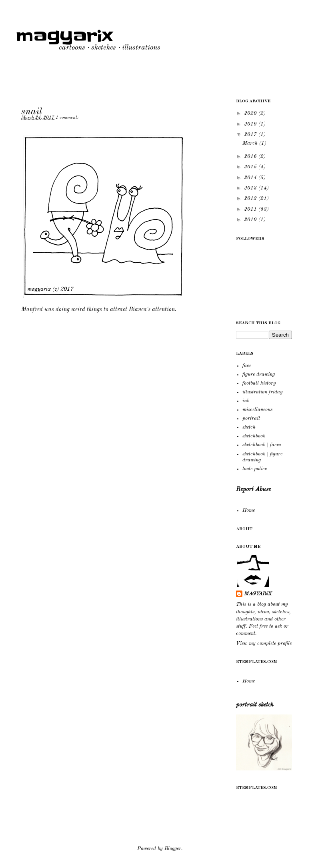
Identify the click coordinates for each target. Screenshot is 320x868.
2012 (251, 199)
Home (249, 510)
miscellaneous (257, 410)
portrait (251, 418)
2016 (251, 157)
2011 (251, 209)
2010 (251, 220)
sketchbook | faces (262, 445)
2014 (251, 178)
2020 (251, 113)
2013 (251, 188)
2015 (251, 167)
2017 (251, 135)
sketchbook (254, 436)
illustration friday (263, 392)
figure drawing (259, 374)
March (251, 143)
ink (246, 401)
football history (259, 383)
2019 (251, 124)
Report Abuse (253, 489)
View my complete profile (264, 644)
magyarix (64, 36)
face (247, 366)
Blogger (173, 849)
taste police (255, 469)
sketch (249, 427)
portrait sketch (255, 705)
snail (32, 112)
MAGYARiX (258, 594)
